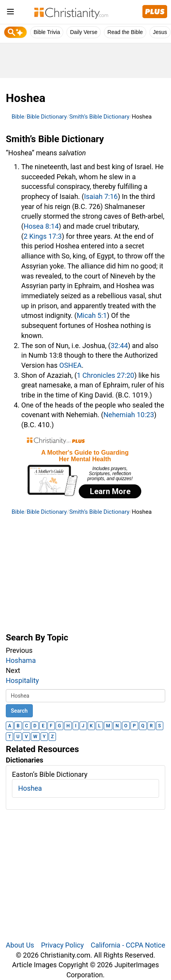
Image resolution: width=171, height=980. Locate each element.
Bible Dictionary (47, 117)
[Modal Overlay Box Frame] (85, 469)
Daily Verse (84, 32)
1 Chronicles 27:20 (106, 375)
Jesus (160, 32)
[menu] (10, 13)
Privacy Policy (62, 945)
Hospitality (22, 680)
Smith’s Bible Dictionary (99, 117)
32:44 (119, 346)
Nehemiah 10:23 (129, 415)
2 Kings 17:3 (43, 236)
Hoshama (21, 660)
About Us (20, 945)
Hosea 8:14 (41, 226)
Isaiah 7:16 (101, 196)
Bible (18, 117)
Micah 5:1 (92, 315)
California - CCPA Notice (128, 945)
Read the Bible (125, 32)
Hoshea (30, 788)
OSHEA (71, 365)
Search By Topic (37, 637)
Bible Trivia (47, 32)
